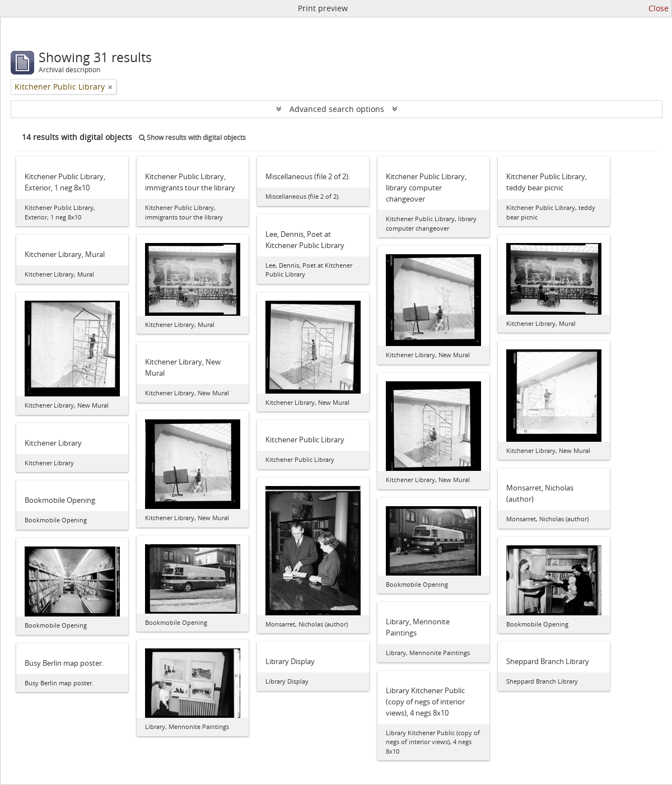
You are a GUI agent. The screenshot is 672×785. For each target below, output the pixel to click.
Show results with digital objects (192, 137)
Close (659, 8)
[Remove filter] (110, 87)
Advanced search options (337, 109)
